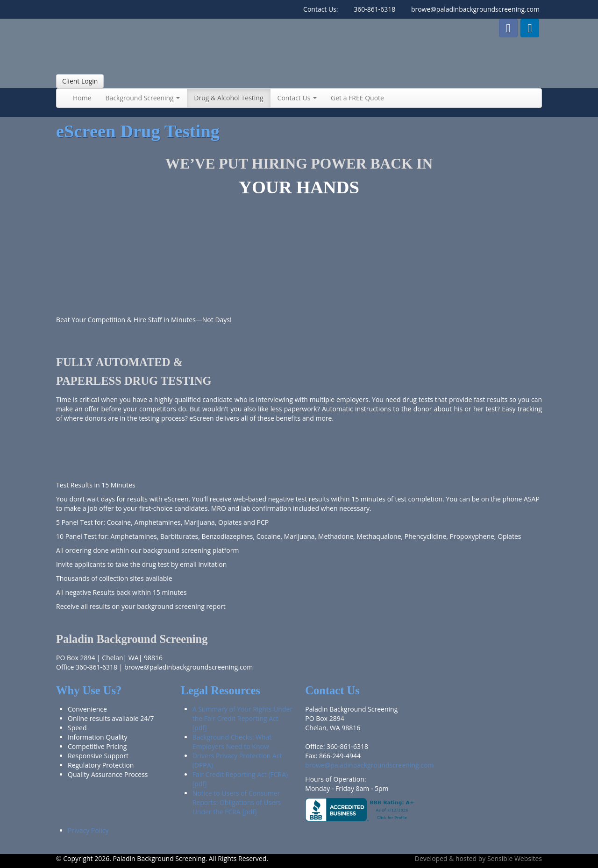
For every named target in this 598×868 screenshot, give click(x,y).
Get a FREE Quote (357, 98)
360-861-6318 (374, 9)
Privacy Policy (88, 830)
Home (82, 98)
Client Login (80, 81)
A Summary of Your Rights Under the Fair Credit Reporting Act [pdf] (242, 718)
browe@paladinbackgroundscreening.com (475, 9)
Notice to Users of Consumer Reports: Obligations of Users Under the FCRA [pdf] (237, 802)
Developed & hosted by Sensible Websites (478, 858)
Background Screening (143, 98)
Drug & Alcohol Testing (228, 98)
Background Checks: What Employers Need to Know (232, 742)
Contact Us (297, 98)
